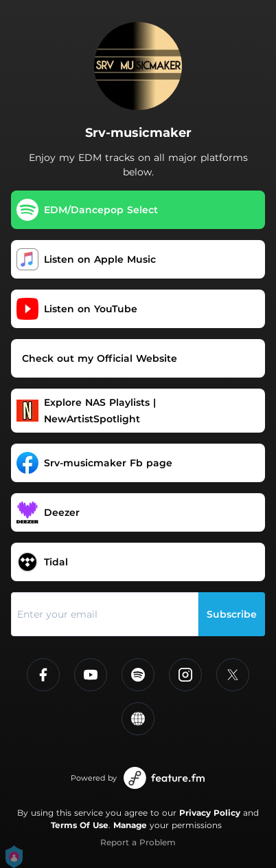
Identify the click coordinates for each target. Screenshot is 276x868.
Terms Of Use (80, 825)
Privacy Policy (210, 813)
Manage (130, 825)
